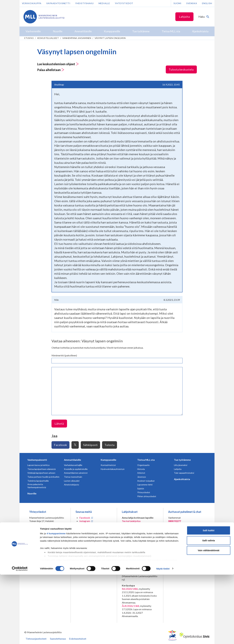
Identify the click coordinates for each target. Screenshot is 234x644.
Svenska (192, 3)
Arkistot (141, 473)
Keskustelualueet (48, 38)
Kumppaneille (108, 460)
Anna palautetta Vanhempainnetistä (37, 486)
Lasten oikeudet (72, 481)
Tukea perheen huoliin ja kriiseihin (43, 477)
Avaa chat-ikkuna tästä (180, 549)
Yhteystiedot (124, 3)
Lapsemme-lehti (145, 485)
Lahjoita (184, 17)
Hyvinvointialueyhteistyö (113, 469)
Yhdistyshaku (84, 3)
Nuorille (32, 493)
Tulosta (110, 445)
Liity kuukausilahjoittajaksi (136, 524)
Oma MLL (44, 548)
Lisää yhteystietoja (39, 536)
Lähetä (59, 424)
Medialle (104, 3)
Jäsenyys (142, 477)
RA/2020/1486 (130, 589)
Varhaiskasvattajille (73, 465)
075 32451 (37, 530)
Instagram (85, 521)
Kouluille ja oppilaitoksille (76, 469)
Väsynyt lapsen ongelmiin (110, 38)
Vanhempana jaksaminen (77, 38)
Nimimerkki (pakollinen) (64, 355)
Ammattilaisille (73, 460)
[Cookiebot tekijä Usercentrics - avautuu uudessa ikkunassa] (20, 638)
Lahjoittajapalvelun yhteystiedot (46, 542)
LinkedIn (84, 524)
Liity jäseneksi (181, 465)
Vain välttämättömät (209, 620)
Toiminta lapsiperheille (38, 481)
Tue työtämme (182, 460)
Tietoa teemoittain (73, 477)
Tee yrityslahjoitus (131, 528)
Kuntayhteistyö (108, 465)
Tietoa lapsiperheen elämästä (42, 469)
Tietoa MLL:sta (146, 460)
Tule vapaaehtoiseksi (184, 473)
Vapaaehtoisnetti (58, 3)
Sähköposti (90, 445)
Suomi (177, 3)
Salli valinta (209, 610)
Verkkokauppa (32, 3)
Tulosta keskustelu (181, 69)
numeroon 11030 (131, 560)
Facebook (60, 445)
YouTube (84, 531)
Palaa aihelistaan (51, 70)
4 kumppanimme (56, 603)
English (207, 3)
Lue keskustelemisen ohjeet (58, 64)
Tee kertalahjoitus (131, 521)
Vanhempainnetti (37, 460)
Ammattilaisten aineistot (76, 473)
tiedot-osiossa (138, 630)
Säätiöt (141, 489)
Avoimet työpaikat (146, 481)
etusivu (29, 38)
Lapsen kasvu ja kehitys (39, 465)
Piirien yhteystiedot (147, 496)
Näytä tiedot (163, 638)
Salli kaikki (209, 600)
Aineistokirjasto (72, 485)
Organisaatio (143, 465)
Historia (141, 469)
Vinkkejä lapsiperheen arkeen (41, 473)
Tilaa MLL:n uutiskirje (87, 537)
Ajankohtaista (182, 479)
